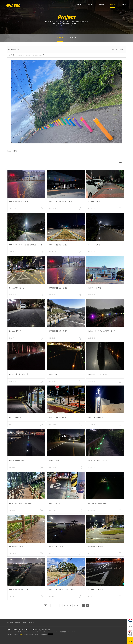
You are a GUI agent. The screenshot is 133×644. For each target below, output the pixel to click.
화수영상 (73, 38)
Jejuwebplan (44, 634)
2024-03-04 (52, 209)
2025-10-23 (13, 252)
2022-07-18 (91, 209)
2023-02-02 (91, 424)
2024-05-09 (52, 295)
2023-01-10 (91, 381)
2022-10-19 (13, 554)
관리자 (50, 634)
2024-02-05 (13, 209)
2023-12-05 (52, 338)
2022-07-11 (91, 252)
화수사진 (60, 39)
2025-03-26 (52, 424)
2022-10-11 (91, 554)
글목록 (120, 163)
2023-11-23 (52, 252)
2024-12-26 (52, 597)
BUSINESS (18, 623)
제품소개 (91, 5)
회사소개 (79, 5)
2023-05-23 (91, 467)
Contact (124, 5)
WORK (24, 623)
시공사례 (113, 6)
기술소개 (102, 5)
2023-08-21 (13, 467)
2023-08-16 (91, 338)
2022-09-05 (13, 295)
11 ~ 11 (79, 606)
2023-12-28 (13, 381)
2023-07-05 (13, 424)
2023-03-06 (91, 295)
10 (74, 606)
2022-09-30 (52, 467)
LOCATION (31, 623)
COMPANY (10, 623)
